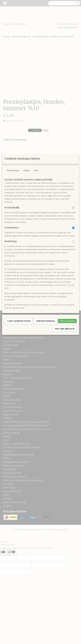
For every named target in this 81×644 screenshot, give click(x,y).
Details (26, 207)
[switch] (73, 244)
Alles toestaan (67, 357)
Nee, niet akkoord (65, 365)
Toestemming (13, 207)
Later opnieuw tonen (19, 357)
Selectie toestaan (46, 357)
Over (36, 207)
